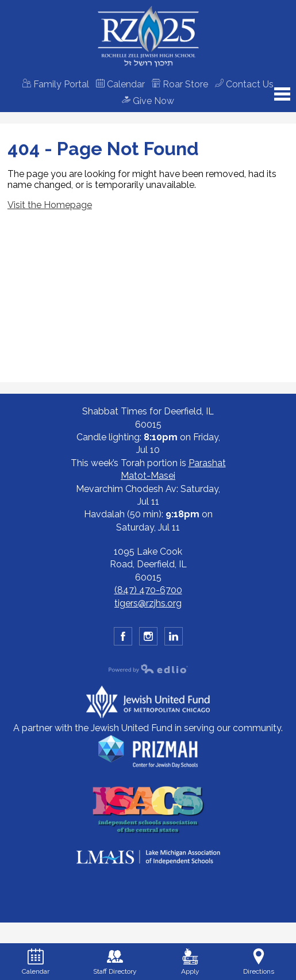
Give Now (148, 101)
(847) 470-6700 (148, 590)
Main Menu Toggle (282, 94)
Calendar (120, 84)
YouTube (174, 639)
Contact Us (244, 84)
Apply (190, 962)
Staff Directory (115, 962)
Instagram (149, 639)
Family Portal (56, 84)
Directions (259, 962)
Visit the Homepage (50, 205)
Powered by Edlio (148, 668)
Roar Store (180, 84)
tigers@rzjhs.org (148, 603)
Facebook (123, 639)
